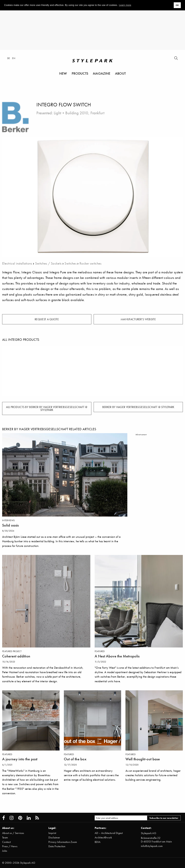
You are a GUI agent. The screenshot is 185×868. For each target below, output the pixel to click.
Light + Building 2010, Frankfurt (79, 113)
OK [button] (177, 5)
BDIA (98, 842)
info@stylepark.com (152, 846)
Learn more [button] (125, 5)
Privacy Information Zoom (63, 842)
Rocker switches (90, 263)
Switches (70, 263)
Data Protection (57, 846)
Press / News (10, 846)
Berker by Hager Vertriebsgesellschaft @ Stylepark (138, 407)
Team (5, 837)
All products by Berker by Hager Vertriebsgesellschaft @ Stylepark (47, 408)
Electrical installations (17, 263)
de (9, 58)
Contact (6, 842)
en (14, 58)
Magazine (102, 73)
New (63, 73)
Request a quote (47, 319)
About (120, 73)
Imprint (52, 833)
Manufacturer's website (138, 319)
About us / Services (13, 833)
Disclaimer (54, 837)
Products (80, 73)
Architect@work (103, 837)
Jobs (5, 851)
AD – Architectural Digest (109, 833)
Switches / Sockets (48, 263)
